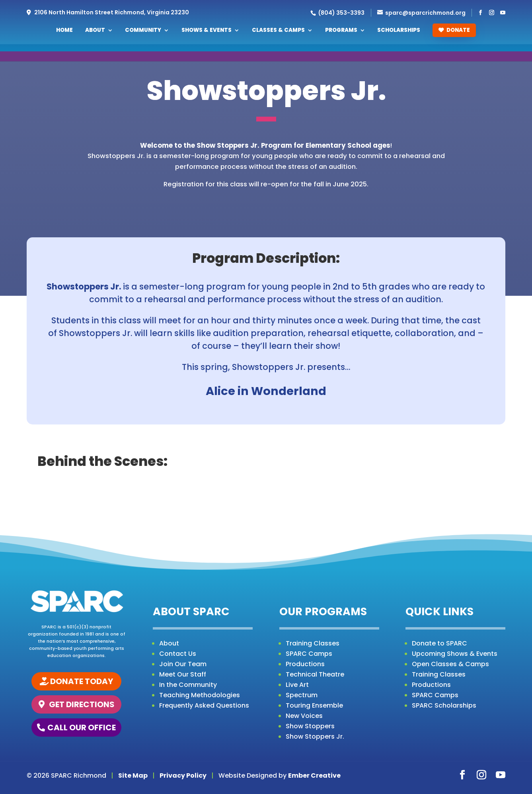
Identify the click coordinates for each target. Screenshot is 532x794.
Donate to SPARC (439, 643)
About (95, 31)
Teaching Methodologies (200, 695)
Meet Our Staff (183, 674)
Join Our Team (183, 664)
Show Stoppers (310, 726)
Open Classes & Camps (450, 664)
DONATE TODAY (82, 681)
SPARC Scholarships (444, 705)
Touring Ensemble (314, 705)
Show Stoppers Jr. (315, 736)
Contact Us (178, 654)
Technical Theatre (315, 674)
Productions (305, 664)
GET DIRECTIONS (82, 704)
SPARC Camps (309, 654)
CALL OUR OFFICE (82, 728)
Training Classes (313, 643)
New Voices (304, 716)
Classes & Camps (278, 31)
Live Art (297, 685)
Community (143, 31)
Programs (341, 31)
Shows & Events (207, 31)
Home (64, 31)
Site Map (133, 775)
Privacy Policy (183, 775)
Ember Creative (314, 775)
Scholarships (399, 31)
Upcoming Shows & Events (455, 654)
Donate (454, 30)
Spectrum (302, 695)
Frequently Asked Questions (204, 705)
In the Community (188, 685)
